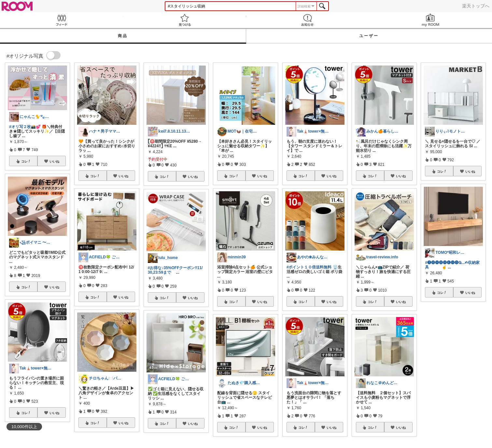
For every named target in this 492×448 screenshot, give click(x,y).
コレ (26, 161)
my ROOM (430, 20)
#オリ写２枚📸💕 (25, 127)
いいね (54, 161)
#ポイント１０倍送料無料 (309, 267)
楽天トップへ (476, 6)
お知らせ (308, 20)
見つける (185, 20)
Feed (62, 20)
